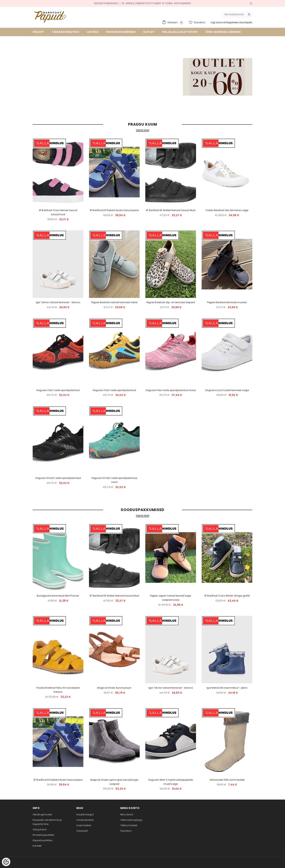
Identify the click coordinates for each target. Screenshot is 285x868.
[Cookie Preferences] (6, 862)
